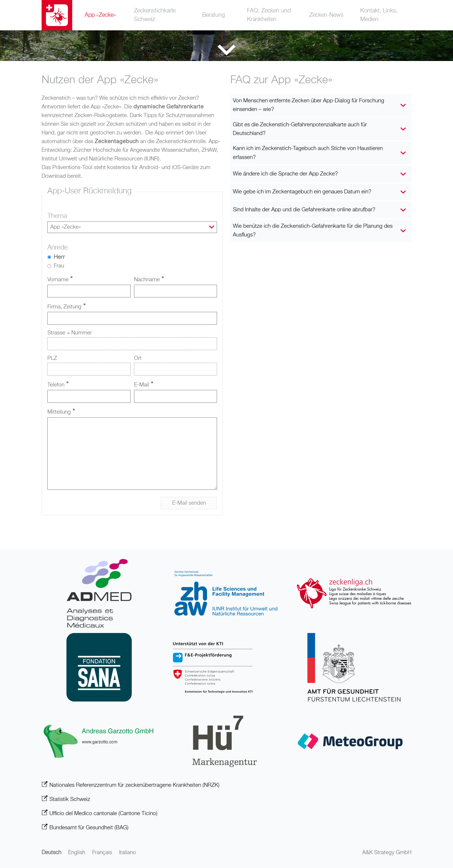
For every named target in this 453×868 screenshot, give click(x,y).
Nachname (149, 280)
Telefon (58, 385)
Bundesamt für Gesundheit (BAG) (89, 828)
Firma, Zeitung (66, 307)
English (77, 853)
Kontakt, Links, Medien (381, 15)
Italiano (128, 853)
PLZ (52, 359)
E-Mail (144, 385)
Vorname (60, 280)
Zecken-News (326, 15)
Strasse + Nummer (70, 333)
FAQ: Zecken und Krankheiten (270, 15)
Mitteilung (61, 413)
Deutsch (51, 853)
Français (102, 853)
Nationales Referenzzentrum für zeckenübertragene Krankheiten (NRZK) (134, 785)
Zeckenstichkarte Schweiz (157, 15)
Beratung (214, 15)
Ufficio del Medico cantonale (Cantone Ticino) (103, 814)
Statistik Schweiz (70, 799)
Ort (138, 359)
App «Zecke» (100, 15)
